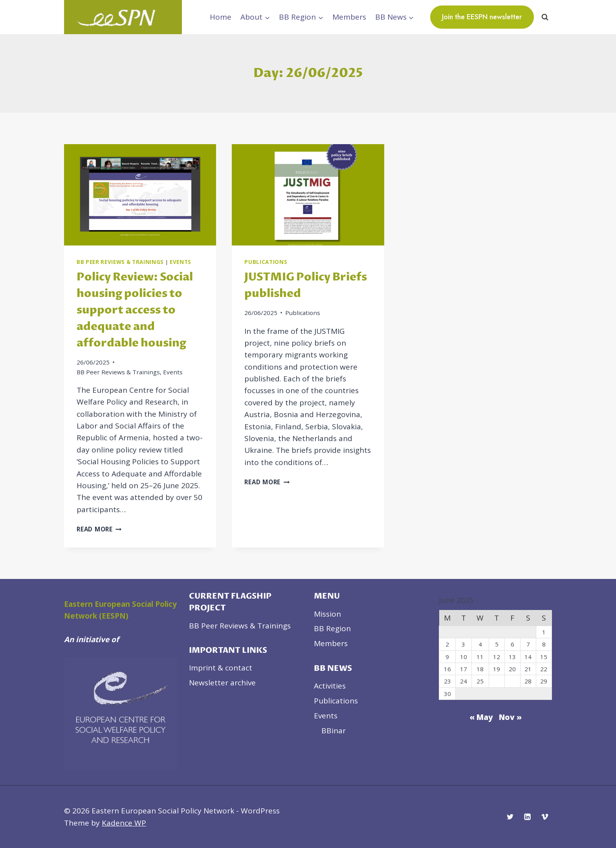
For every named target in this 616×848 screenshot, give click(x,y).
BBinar (334, 731)
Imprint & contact (221, 668)
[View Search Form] (545, 17)
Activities (330, 686)
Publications (266, 262)
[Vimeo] (544, 817)
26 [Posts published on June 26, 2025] (497, 681)
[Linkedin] (527, 817)
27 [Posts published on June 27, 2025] (512, 681)
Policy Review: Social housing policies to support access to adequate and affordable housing (135, 310)
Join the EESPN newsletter (482, 17)
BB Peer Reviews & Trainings (120, 262)
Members (349, 17)
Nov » (510, 717)
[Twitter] (510, 817)
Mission (327, 614)
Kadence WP (124, 823)
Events (181, 262)
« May (481, 717)
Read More (99, 529)
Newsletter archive (222, 683)
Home (221, 17)
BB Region (332, 628)
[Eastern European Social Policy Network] (123, 17)
